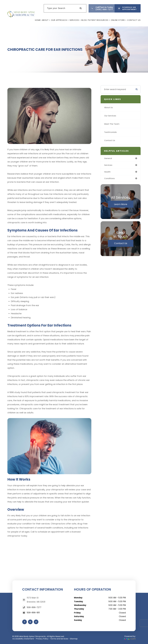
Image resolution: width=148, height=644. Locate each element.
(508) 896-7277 (104, 9)
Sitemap (74, 639)
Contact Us (134, 20)
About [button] (46, 20)
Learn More (121, 205)
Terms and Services (59, 639)
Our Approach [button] (60, 20)
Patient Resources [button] (99, 20)
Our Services (111, 116)
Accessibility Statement (23, 639)
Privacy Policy (42, 639)
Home (38, 20)
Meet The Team (112, 124)
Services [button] (75, 20)
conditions (110, 179)
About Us (109, 107)
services (108, 165)
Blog (84, 20)
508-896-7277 (34, 607)
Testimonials (111, 132)
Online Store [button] (119, 20)
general (108, 158)
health (107, 172)
